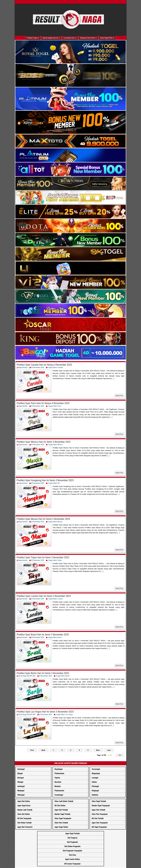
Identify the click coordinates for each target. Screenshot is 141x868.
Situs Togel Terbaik (99, 801)
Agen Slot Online (24, 801)
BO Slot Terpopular (24, 818)
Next (97, 750)
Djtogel (20, 773)
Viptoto (57, 778)
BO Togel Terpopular (99, 827)
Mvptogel (21, 791)
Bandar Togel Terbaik (62, 814)
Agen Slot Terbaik (61, 810)
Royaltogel (59, 769)
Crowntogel (59, 795)
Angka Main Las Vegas (65, 714)
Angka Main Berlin (63, 676)
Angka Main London (56, 599)
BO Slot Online (60, 806)
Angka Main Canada (56, 367)
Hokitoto (95, 795)
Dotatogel (21, 769)
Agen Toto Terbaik (98, 810)
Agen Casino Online (72, 859)
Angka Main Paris (55, 406)
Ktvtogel (20, 778)
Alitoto (94, 782)
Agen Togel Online (61, 827)
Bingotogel (96, 773)
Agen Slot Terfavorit (25, 827)
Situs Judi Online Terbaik (64, 801)
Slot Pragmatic (72, 842)
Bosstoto (58, 782)
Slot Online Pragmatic (72, 846)
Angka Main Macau (55, 522)
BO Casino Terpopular (72, 864)
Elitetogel (21, 795)
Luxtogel (95, 778)
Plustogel (95, 786)
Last (108, 750)
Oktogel (20, 782)
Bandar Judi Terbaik (25, 810)
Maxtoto (58, 786)
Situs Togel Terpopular (63, 818)
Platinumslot (59, 791)
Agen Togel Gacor (24, 806)
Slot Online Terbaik (24, 823)
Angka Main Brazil (55, 637)
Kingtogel (95, 791)
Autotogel (21, 786)
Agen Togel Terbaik (72, 834)
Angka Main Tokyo (55, 560)
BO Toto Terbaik (98, 818)
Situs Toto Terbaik (61, 823)
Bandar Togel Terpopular (101, 806)
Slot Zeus (72, 855)
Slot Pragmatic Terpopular (72, 851)
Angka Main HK (54, 483)
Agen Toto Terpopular (100, 823)
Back (44, 750)
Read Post (119, 395)
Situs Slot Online (24, 814)
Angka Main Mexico (56, 445)
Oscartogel (96, 769)
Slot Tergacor (73, 838)
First (33, 750)
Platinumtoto (59, 773)
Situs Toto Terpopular (100, 814)
